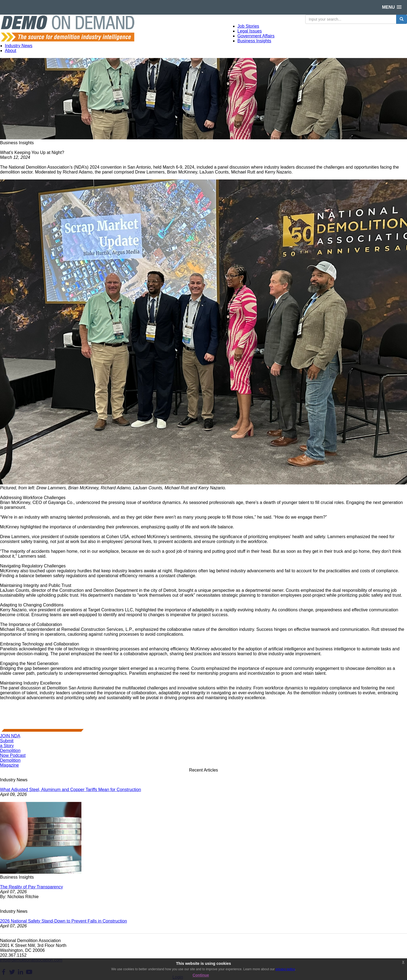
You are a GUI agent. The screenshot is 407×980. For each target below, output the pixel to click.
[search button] (402, 19)
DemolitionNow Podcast (13, 753)
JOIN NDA (10, 736)
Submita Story (7, 743)
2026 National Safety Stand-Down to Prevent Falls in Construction (63, 921)
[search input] (351, 19)
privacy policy (285, 969)
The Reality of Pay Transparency (31, 887)
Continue (201, 975)
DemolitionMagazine (10, 763)
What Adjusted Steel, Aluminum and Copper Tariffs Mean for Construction (71, 790)
